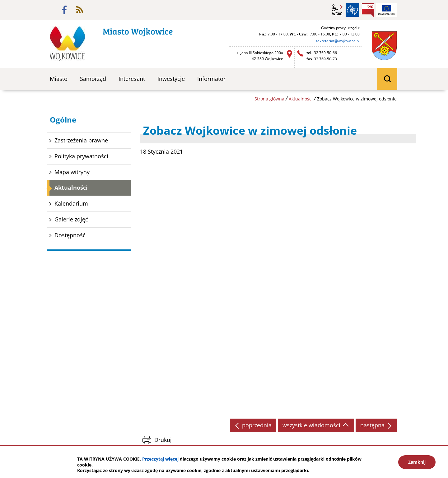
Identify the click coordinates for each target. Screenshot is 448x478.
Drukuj (163, 440)
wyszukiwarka (387, 79)
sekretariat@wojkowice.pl (338, 41)
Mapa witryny (72, 172)
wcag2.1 (337, 10)
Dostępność (70, 235)
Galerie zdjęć (71, 219)
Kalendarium (71, 203)
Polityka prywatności (81, 156)
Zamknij (417, 462)
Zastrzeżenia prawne (81, 140)
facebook (64, 10)
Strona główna (269, 99)
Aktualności (301, 99)
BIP (368, 10)
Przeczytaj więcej (160, 459)
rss (80, 10)
